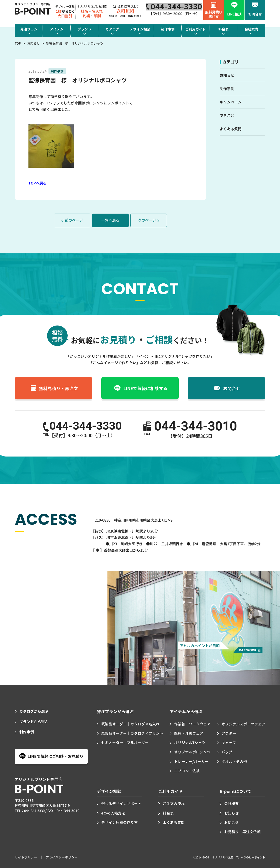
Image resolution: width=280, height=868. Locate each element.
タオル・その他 (234, 761)
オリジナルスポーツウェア (243, 724)
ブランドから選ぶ (34, 721)
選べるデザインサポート (121, 803)
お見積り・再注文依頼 (242, 831)
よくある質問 (231, 129)
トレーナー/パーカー (191, 761)
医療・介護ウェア (189, 733)
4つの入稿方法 (113, 812)
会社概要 (232, 803)
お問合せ (232, 821)
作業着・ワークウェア (192, 724)
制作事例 (227, 88)
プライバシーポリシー (62, 856)
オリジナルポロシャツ (192, 752)
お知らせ (33, 43)
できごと (227, 115)
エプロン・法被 (187, 770)
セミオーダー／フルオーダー (125, 742)
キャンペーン (231, 102)
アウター (229, 733)
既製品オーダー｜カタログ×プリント (132, 733)
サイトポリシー (26, 856)
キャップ (229, 742)
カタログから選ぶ (34, 711)
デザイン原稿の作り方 (120, 821)
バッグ (227, 752)
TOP (18, 43)
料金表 (168, 812)
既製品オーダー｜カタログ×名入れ (130, 724)
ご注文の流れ (174, 803)
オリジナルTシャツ (190, 742)
